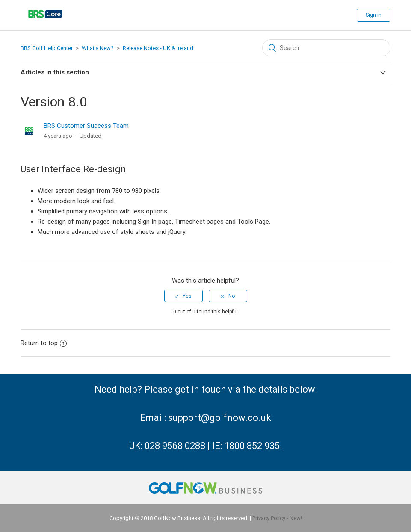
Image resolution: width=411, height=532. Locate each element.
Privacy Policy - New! (277, 518)
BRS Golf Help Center (47, 48)
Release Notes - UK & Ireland (158, 48)
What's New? (98, 48)
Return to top (44, 343)
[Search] (326, 48)
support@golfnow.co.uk (220, 418)
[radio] (183, 296)
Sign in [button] (374, 15)
